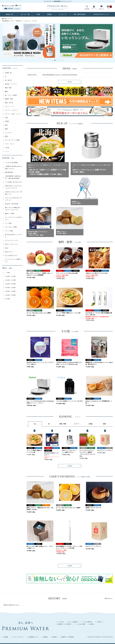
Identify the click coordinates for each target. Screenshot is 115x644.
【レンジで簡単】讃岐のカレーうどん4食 (68, 313)
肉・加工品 (8, 80)
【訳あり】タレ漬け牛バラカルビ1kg (96, 273)
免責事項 (45, 637)
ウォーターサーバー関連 (12, 140)
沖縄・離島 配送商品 (80, 14)
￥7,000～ (8, 299)
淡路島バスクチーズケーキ (93, 508)
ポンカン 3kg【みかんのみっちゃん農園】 (39, 313)
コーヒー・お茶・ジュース (13, 114)
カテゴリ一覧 (25, 14)
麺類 (6, 91)
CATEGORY (10, 68)
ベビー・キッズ (10, 144)
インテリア (8, 133)
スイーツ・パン (10, 106)
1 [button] (52, 60)
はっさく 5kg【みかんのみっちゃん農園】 (68, 508)
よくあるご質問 (81, 624)
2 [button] (55, 60)
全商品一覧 (9, 14)
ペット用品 (8, 223)
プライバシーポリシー (18, 637)
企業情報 (6, 637)
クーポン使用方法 (87, 622)
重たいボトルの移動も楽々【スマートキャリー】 (13, 209)
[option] (29, 41)
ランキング (63, 14)
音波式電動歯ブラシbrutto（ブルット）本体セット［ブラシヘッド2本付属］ (69, 547)
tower (7, 248)
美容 (6, 125)
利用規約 (55, 637)
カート (109, 8)
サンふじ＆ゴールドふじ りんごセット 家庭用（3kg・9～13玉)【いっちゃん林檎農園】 (87, 452)
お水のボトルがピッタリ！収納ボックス (14, 193)
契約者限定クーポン (8, 21)
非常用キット (20, 21)
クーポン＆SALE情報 (11, 163)
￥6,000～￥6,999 (10, 295)
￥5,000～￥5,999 (10, 291)
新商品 (50, 14)
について (101, 14)
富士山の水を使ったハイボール (14, 236)
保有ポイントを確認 (9, 6)
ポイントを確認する (73, 622)
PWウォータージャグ (11, 244)
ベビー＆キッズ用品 (11, 227)
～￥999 (7, 273)
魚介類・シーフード (11, 84)
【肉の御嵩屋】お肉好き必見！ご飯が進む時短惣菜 (13, 177)
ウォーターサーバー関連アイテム (14, 260)
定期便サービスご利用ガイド (65, 624)
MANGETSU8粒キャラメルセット (52, 454)
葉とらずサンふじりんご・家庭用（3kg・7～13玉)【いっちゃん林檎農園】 (40, 274)
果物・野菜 (8, 88)
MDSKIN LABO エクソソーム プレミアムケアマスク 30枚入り (40, 363)
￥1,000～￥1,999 (10, 276)
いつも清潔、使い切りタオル (14, 182)
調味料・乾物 (9, 99)
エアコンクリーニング (12, 240)
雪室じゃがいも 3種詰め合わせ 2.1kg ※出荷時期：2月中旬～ (40, 509)
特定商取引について (34, 637)
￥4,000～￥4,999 (10, 288)
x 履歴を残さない (108, 598)
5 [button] (63, 60)
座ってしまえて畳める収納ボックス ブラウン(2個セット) (40, 547)
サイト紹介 (61, 622)
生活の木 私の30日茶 (12, 204)
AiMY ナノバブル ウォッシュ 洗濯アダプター (69, 451)
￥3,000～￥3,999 (10, 284)
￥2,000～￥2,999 (10, 280)
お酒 (6, 118)
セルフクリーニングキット (105, 450)
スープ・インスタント (12, 110)
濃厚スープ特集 (10, 214)
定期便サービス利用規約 (68, 637)
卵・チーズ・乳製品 (11, 95)
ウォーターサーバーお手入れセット (14, 218)
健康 (6, 129)
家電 (6, 136)
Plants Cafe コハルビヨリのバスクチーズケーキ (13, 187)
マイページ (94, 8)
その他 (7, 148)
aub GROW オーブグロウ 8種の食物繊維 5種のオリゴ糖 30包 (99, 314)
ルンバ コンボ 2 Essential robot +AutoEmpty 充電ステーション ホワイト (40, 402)
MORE (70, 82)
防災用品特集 (9, 172)
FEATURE (8, 158)
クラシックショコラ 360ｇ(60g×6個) (67, 273)
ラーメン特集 (9, 231)
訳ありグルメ (9, 252)
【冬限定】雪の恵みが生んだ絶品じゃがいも (14, 167)
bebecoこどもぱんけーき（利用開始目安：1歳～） (99, 402)
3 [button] (58, 60)
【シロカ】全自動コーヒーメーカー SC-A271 (69, 401)
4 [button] (60, 60)
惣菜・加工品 (9, 103)
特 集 (38, 14)
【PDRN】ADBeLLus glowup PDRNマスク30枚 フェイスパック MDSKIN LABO (69, 363)
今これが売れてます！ (12, 255)
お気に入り (101, 8)
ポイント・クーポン (31, 21)
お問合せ (92, 624)
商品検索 (87, 8)
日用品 (7, 121)
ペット (7, 151)
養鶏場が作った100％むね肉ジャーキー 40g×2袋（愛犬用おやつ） (99, 363)
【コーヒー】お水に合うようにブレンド (14, 199)
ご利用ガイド (100, 622)
